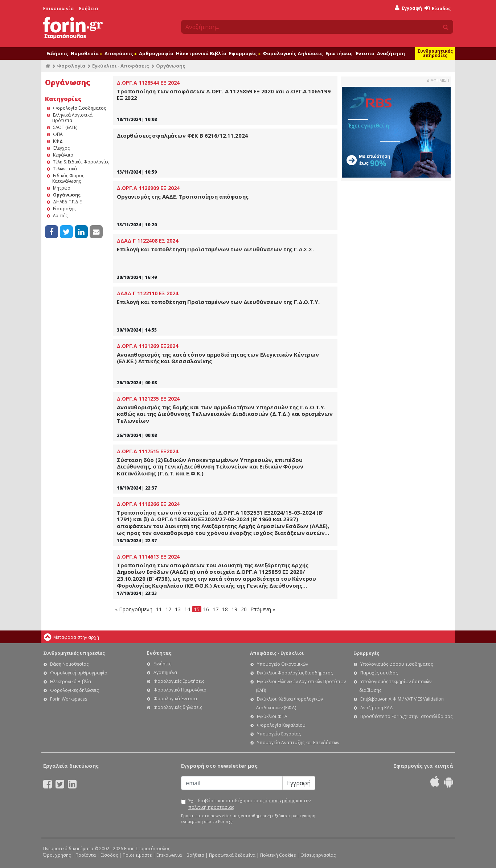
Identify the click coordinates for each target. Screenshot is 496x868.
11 (159, 609)
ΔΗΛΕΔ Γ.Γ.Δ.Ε (67, 202)
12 (168, 609)
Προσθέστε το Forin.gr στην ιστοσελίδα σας (406, 716)
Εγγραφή (408, 8)
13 (178, 609)
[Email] (232, 783)
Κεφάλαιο (63, 155)
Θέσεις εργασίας (318, 855)
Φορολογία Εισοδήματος (79, 108)
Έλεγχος (61, 148)
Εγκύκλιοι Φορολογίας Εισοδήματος (295, 673)
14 (187, 609)
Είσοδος (438, 9)
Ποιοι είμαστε (137, 855)
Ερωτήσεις (339, 53)
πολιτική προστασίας (211, 807)
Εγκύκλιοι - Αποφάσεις (121, 66)
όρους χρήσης (280, 801)
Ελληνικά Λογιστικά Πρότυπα (72, 118)
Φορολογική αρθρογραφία (79, 673)
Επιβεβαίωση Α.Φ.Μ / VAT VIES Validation (402, 699)
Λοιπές (60, 216)
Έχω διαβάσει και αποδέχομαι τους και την (249, 804)
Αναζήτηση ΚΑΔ (377, 708)
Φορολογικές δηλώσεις (74, 690)
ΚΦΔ (58, 141)
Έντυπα (365, 53)
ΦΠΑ (58, 134)
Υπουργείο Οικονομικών (282, 664)
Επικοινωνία (59, 9)
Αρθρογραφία (156, 53)
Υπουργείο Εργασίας (279, 734)
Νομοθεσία (86, 53)
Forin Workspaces (69, 699)
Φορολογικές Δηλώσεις (293, 53)
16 (206, 609)
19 (234, 609)
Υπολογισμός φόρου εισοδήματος (397, 664)
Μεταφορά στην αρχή (76, 637)
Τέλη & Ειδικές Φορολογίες (81, 162)
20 (244, 609)
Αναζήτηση (391, 53)
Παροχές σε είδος (379, 673)
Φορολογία (71, 66)
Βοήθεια (89, 9)
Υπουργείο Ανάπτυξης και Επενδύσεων (298, 743)
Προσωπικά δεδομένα (232, 855)
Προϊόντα (86, 855)
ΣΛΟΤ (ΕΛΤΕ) (65, 127)
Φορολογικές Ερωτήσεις (179, 681)
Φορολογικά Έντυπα (175, 699)
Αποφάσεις (120, 53)
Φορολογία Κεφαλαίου (281, 725)
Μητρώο (62, 188)
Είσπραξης (64, 209)
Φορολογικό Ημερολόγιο (180, 690)
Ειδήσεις (57, 53)
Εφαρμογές (245, 53)
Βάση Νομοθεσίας (69, 664)
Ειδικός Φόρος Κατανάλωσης (68, 178)
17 (216, 609)
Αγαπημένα (165, 672)
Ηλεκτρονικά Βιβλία (201, 53)
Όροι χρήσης (57, 855)
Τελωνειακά (65, 169)
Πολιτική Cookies (278, 855)
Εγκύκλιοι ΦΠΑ (272, 716)
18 (225, 609)
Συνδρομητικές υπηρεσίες (435, 53)
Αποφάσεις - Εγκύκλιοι (277, 653)
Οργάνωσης (67, 195)
